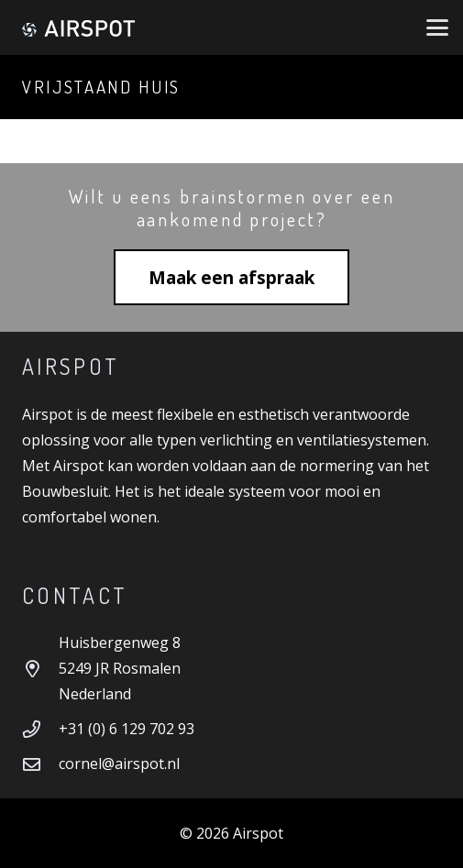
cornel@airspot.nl (119, 764)
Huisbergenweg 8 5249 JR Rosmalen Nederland (120, 668)
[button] (437, 27)
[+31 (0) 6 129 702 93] (40, 729)
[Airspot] (78, 28)
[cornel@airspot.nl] (40, 764)
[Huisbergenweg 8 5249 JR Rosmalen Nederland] (40, 669)
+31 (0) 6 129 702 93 (127, 729)
